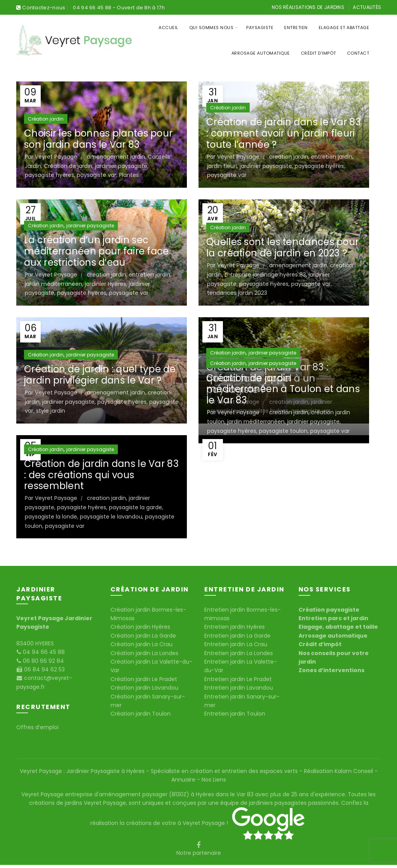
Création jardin (46, 119)
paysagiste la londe (51, 517)
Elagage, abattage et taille (338, 627)
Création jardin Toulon (141, 714)
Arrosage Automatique (261, 53)
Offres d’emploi (37, 727)
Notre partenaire (199, 853)
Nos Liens (213, 780)
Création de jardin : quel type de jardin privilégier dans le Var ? (100, 375)
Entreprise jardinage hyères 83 (265, 275)
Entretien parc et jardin (333, 618)
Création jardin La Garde (143, 636)
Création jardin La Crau (142, 644)
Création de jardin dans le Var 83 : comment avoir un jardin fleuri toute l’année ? (284, 133)
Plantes (129, 175)
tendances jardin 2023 (237, 293)
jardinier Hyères (105, 284)
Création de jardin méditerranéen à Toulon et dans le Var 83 (283, 389)
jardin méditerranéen (54, 284)
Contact (358, 53)
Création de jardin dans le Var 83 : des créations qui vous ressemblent (101, 475)
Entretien (296, 28)
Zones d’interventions (331, 670)
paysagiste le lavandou (111, 517)
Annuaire (184, 780)
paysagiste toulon (283, 431)
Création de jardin (68, 166)
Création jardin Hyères (140, 627)
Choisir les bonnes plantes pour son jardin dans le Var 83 (98, 139)
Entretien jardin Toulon (235, 714)
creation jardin (289, 157)
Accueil (168, 28)
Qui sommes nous (211, 28)
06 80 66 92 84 (43, 661)
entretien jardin (332, 157)
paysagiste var (97, 175)
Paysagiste (260, 28)
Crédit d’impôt (318, 53)
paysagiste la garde (135, 507)
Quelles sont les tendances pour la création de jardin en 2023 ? (282, 247)
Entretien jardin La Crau (236, 644)
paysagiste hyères (49, 175)
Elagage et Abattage (344, 28)
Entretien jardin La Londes (239, 653)
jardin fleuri (222, 166)
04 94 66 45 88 (93, 8)
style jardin (51, 411)
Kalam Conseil (355, 771)
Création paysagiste (329, 610)
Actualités (367, 7)
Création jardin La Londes (144, 653)
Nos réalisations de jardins (308, 7)
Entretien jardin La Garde (237, 636)
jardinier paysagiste (121, 166)
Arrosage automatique (333, 636)
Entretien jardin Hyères (235, 627)
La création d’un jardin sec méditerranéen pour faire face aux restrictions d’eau (97, 251)
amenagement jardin (116, 157)
